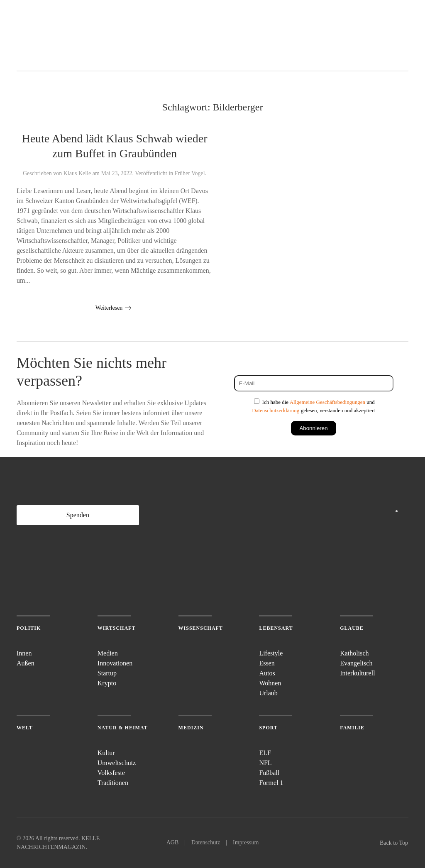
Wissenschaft (201, 628)
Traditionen (113, 783)
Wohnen (270, 683)
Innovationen (115, 663)
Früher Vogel (190, 173)
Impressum (246, 842)
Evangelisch (356, 663)
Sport (268, 728)
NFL (265, 763)
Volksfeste (111, 773)
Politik (29, 628)
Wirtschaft (117, 628)
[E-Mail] (314, 383)
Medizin (191, 728)
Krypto (107, 683)
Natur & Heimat (123, 728)
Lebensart (276, 628)
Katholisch (354, 653)
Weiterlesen (109, 308)
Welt (25, 728)
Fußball (269, 773)
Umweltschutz (117, 763)
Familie (352, 728)
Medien (108, 653)
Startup (107, 673)
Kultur (106, 753)
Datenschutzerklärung (276, 410)
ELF (265, 753)
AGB (173, 842)
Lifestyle (271, 653)
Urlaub (268, 693)
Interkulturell (357, 673)
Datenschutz (206, 842)
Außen (26, 663)
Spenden (78, 515)
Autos (267, 673)
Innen (24, 653)
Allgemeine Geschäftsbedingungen (327, 402)
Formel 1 (271, 783)
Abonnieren (313, 428)
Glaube (352, 628)
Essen (267, 663)
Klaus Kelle (77, 173)
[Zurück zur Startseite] (48, 35)
